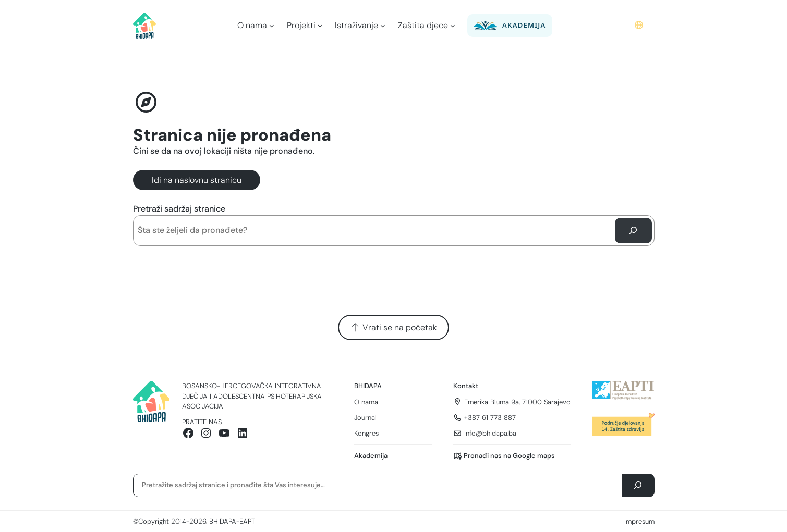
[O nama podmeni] (272, 26)
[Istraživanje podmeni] (383, 26)
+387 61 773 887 (490, 418)
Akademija (371, 456)
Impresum (639, 521)
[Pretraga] (633, 231)
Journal (365, 418)
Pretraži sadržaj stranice (179, 209)
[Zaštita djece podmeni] (453, 26)
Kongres (366, 433)
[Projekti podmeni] (320, 26)
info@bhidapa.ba (490, 433)
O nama (366, 402)
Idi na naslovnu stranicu (197, 180)
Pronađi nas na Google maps (509, 456)
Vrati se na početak (393, 327)
